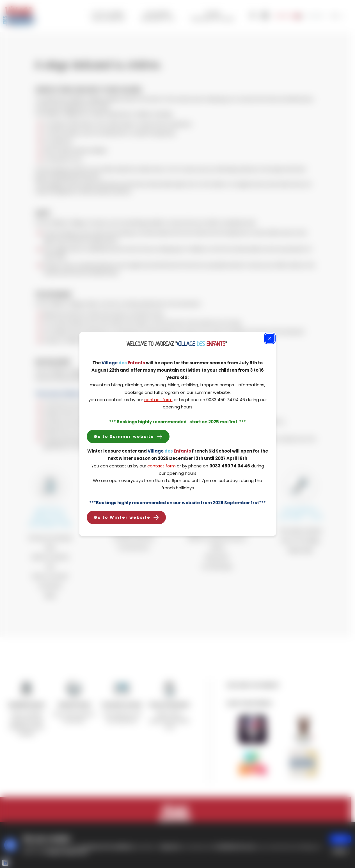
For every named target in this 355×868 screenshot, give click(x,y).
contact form (158, 400)
